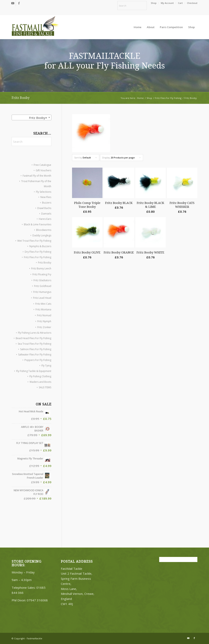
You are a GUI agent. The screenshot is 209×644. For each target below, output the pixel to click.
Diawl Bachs (44, 208)
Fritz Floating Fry (42, 274)
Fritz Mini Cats (43, 304)
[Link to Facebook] (19, 3)
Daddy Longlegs (42, 235)
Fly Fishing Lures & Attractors (35, 333)
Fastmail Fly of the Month (37, 176)
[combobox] (32, 117)
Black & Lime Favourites (38, 224)
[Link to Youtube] (13, 3)
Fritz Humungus (42, 292)
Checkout (192, 3)
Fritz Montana (43, 309)
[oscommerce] (35, 27)
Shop (154, 3)
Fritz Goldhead (43, 286)
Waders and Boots (40, 382)
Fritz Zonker (44, 327)
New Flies (46, 197)
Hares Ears (45, 219)
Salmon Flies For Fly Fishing (36, 349)
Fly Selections (44, 192)
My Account (167, 3)
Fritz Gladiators (42, 280)
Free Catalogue (42, 165)
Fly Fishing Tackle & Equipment (34, 371)
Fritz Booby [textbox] (37, 118)
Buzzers (47, 203)
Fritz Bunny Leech (41, 268)
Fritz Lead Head (42, 298)
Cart (180, 3)
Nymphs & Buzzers (40, 246)
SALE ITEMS (45, 387)
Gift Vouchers (43, 170)
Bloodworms (44, 230)
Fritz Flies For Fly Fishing (38, 257)
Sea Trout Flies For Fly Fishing (34, 344)
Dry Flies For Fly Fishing (38, 252)
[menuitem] (154, 3)
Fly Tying (46, 366)
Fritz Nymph (44, 321)
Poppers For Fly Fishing (38, 360)
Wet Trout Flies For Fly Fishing (34, 241)
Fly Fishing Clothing (40, 376)
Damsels (46, 214)
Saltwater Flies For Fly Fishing (35, 355)
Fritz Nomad (44, 315)
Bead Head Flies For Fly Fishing (33, 338)
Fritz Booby (45, 263)
